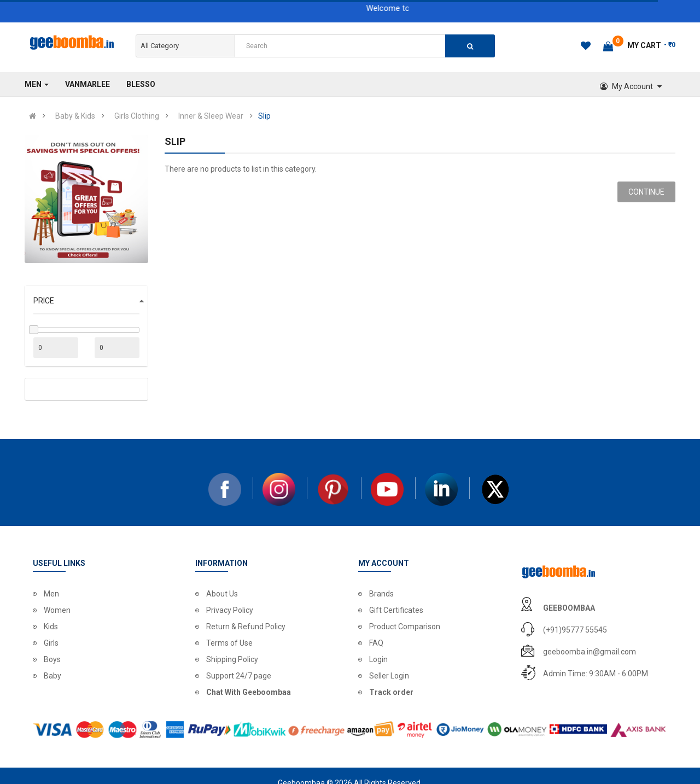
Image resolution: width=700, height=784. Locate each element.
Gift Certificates (396, 610)
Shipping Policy (232, 659)
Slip (264, 116)
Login (378, 659)
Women (57, 610)
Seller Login (389, 676)
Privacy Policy (230, 610)
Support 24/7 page (239, 676)
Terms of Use (229, 643)
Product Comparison (405, 627)
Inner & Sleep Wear (211, 116)
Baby (52, 676)
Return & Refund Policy (246, 627)
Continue (646, 192)
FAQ (376, 643)
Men (51, 594)
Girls (51, 643)
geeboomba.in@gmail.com (590, 652)
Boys (52, 659)
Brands (381, 594)
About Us (222, 594)
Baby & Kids (75, 116)
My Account (631, 86)
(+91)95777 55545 (575, 630)
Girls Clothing (137, 116)
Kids (51, 627)
